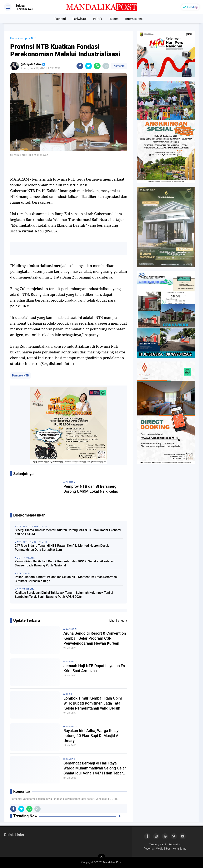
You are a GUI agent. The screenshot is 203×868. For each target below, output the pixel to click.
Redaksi (173, 844)
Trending (192, 7)
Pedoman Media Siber (157, 849)
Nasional (72, 629)
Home (14, 38)
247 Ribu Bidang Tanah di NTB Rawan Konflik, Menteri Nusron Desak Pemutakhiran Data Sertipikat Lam (62, 548)
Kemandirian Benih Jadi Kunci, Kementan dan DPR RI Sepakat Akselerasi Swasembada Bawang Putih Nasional (65, 563)
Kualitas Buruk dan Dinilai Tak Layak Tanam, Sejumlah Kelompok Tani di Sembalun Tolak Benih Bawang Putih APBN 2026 (64, 595)
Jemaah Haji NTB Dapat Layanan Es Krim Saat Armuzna (94, 668)
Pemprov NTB (20, 376)
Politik (98, 19)
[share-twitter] (89, 66)
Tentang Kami (158, 844)
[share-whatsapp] (97, 66)
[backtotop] (101, 858)
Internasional (134, 19)
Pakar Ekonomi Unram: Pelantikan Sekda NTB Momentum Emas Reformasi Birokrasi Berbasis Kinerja (66, 579)
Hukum (114, 19)
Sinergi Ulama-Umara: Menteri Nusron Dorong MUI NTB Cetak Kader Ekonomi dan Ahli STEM (68, 532)
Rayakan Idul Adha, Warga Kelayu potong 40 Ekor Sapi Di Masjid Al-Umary (92, 736)
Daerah (70, 759)
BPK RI (70, 694)
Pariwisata (79, 19)
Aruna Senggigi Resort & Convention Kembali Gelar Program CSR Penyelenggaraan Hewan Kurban (95, 638)
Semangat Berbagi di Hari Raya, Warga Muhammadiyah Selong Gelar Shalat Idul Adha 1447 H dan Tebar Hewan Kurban (95, 768)
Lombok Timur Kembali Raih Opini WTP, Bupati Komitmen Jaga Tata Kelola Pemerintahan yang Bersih (93, 703)
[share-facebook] (80, 66)
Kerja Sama (179, 849)
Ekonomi (60, 19)
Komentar (119, 66)
